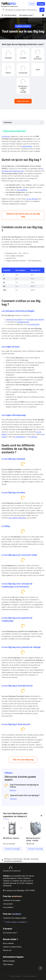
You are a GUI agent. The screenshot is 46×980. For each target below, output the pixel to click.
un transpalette (19, 437)
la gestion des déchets (35, 319)
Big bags (27, 859)
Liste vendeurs (8, 907)
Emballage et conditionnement (13, 859)
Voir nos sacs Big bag (23, 760)
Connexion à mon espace (12, 900)
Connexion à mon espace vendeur (15, 918)
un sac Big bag (32, 199)
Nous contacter (8, 943)
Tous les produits (10, 15)
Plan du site (7, 950)
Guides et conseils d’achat (12, 947)
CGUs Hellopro (8, 964)
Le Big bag (6, 136)
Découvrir (13, 790)
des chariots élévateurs (17, 518)
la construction (34, 324)
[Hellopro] (2, 860)
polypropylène (27, 146)
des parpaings (22, 190)
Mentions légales (9, 961)
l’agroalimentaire (23, 322)
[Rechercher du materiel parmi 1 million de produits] (42, 10)
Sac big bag (35, 859)
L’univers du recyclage (14, 319)
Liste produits (8, 904)
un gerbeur (33, 437)
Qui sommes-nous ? (26, 15)
